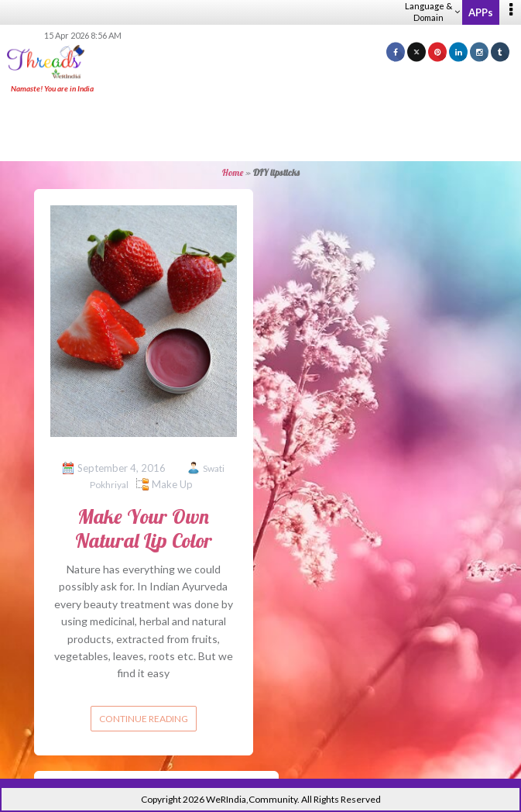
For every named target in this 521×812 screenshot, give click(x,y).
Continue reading (144, 719)
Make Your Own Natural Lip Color (144, 528)
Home (233, 172)
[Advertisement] (261, 129)
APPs (481, 12)
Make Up (172, 484)
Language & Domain (432, 12)
